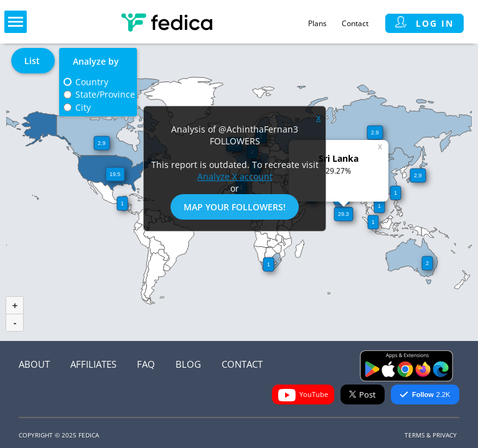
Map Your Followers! (235, 207)
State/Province (105, 94)
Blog (188, 364)
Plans (317, 23)
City (83, 107)
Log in (424, 23)
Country (92, 82)
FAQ (146, 364)
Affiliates (93, 364)
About (34, 364)
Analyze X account (235, 176)
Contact (355, 23)
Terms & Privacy (431, 435)
